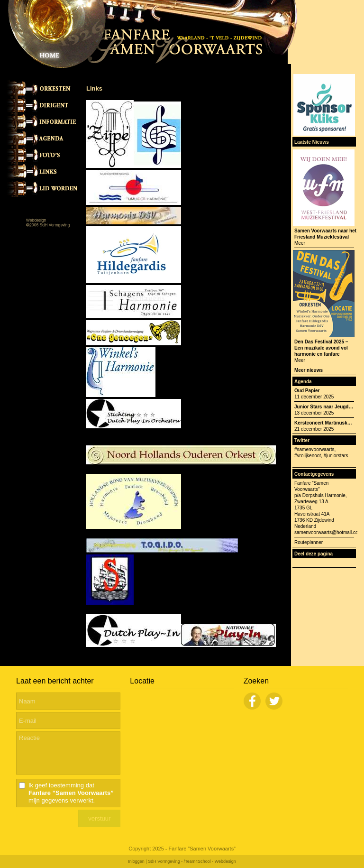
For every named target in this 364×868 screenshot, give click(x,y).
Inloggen (136, 861)
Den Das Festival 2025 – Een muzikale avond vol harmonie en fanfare (321, 348)
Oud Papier (307, 391)
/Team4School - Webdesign (210, 861)
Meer (300, 243)
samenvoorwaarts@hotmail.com (328, 532)
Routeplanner (309, 542)
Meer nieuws (309, 370)
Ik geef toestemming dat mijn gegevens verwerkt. (71, 793)
